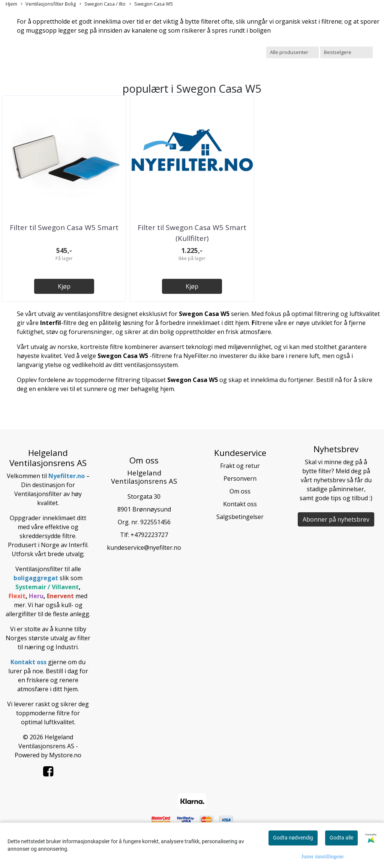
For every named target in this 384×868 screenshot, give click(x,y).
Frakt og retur (240, 466)
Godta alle (341, 838)
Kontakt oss (240, 504)
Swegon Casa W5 (151, 4)
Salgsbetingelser (240, 517)
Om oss (240, 491)
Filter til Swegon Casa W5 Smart (64, 227)
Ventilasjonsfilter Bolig (48, 4)
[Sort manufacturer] (292, 52)
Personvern (240, 478)
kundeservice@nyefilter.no (144, 548)
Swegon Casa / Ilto (103, 4)
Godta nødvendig (293, 838)
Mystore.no (65, 755)
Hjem (11, 4)
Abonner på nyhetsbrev (336, 519)
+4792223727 (149, 535)
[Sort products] (346, 52)
